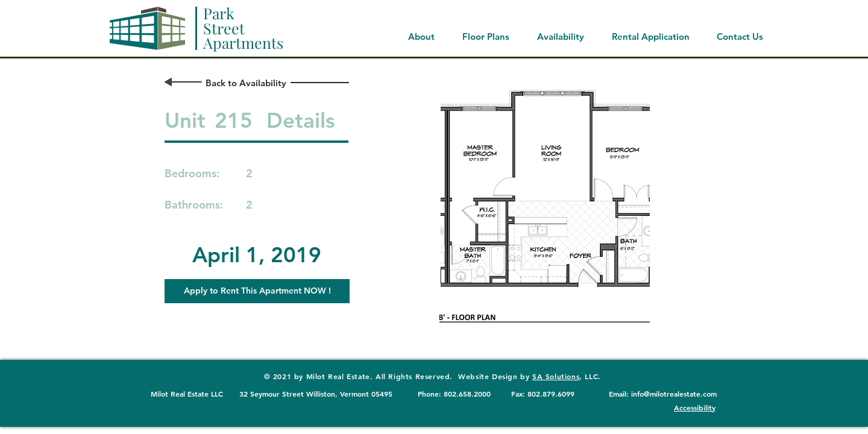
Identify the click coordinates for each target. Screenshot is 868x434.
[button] (257, 291)
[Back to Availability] (246, 83)
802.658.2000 (467, 394)
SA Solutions (556, 376)
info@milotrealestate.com (674, 394)
